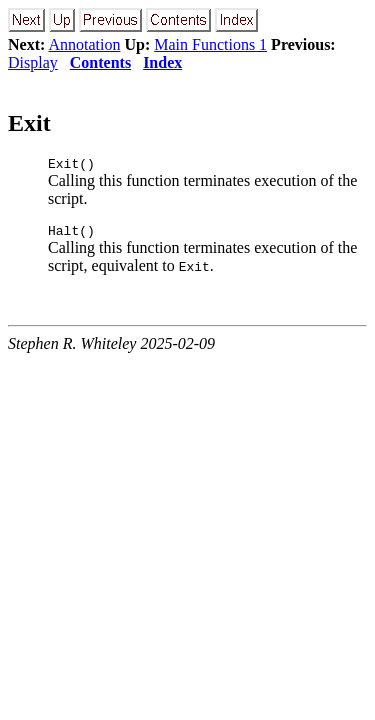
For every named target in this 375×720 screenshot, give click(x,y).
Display (33, 62)
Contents (100, 62)
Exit (29, 123)
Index (162, 62)
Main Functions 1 (210, 44)
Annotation (84, 44)
